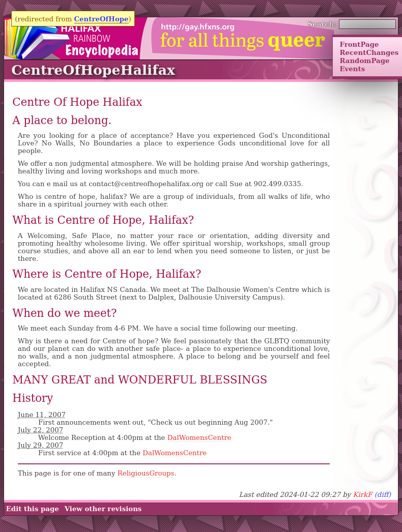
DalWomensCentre (199, 438)
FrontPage (359, 44)
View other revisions (103, 509)
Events (352, 69)
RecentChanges (369, 52)
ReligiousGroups (146, 473)
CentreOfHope (102, 19)
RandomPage (364, 61)
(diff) (383, 495)
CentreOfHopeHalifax (93, 70)
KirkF (362, 495)
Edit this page (33, 509)
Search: (322, 24)
